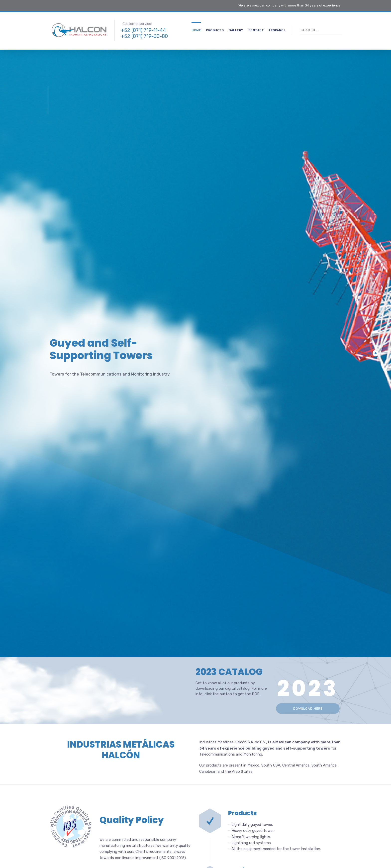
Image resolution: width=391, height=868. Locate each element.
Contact (256, 30)
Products (215, 30)
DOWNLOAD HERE (308, 709)
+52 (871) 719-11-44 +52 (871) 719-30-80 (144, 33)
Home (196, 30)
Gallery (236, 30)
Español (277, 30)
